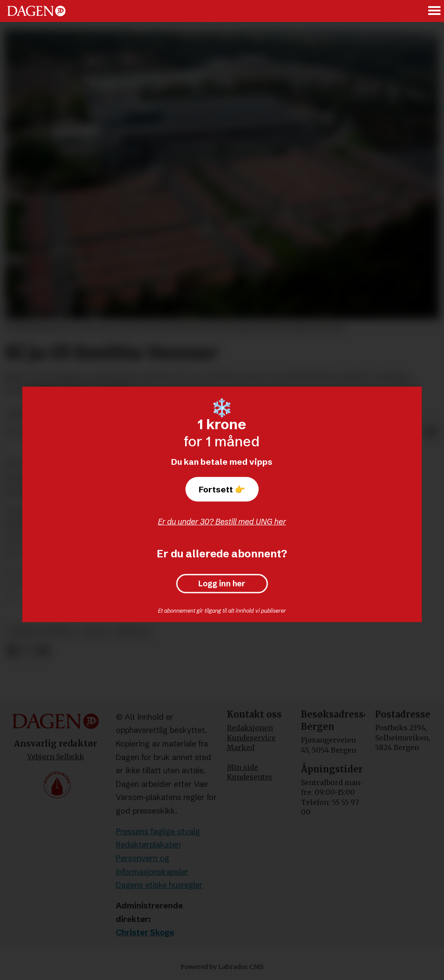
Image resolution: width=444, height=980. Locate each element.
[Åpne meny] (435, 11)
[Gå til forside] (36, 11)
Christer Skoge (145, 932)
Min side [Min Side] (242, 767)
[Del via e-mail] (432, 433)
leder (94, 631)
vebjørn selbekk (41, 631)
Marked (241, 747)
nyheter (132, 631)
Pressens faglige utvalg (158, 831)
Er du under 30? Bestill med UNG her (222, 522)
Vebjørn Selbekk (56, 757)
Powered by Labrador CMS (222, 967)
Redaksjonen (250, 728)
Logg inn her (222, 584)
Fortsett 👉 (222, 489)
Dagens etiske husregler (159, 885)
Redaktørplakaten (148, 845)
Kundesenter (250, 777)
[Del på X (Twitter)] (28, 651)
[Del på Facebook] (12, 651)
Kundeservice (251, 738)
